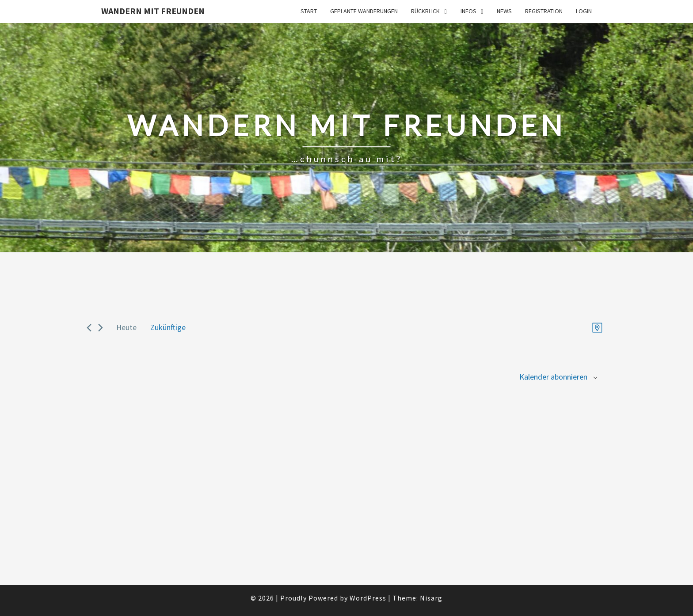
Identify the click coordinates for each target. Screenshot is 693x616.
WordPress (368, 598)
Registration (544, 11)
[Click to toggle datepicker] (168, 328)
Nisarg (431, 598)
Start (309, 11)
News (504, 11)
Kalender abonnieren (553, 377)
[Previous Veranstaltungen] (89, 328)
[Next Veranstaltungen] (101, 328)
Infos (468, 11)
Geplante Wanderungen (364, 11)
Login (584, 11)
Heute (126, 327)
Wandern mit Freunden (153, 11)
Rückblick (425, 11)
